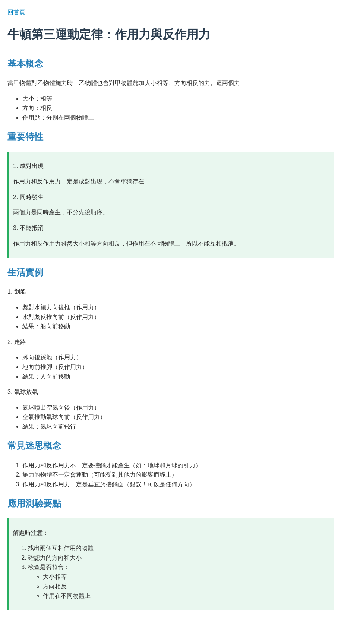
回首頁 (16, 12)
